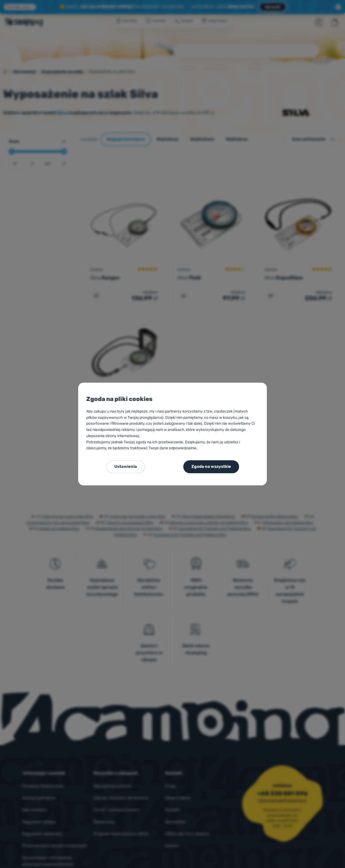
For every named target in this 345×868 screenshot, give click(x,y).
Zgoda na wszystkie (211, 466)
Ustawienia (126, 466)
